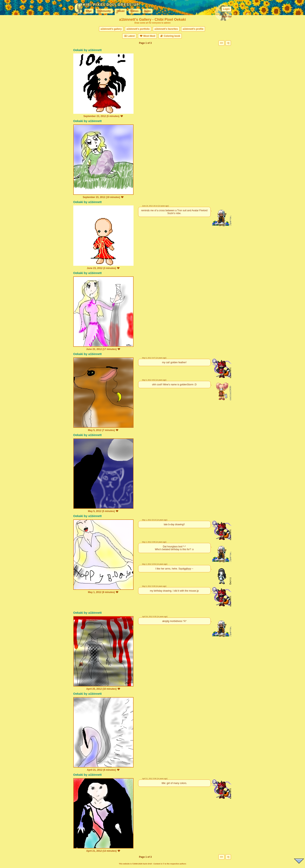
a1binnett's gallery (111, 29)
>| (228, 43)
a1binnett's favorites (166, 29)
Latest (129, 36)
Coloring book (170, 36)
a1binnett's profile (193, 29)
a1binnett (95, 50)
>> (221, 43)
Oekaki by (81, 50)
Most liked (147, 36)
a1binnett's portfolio (138, 29)
